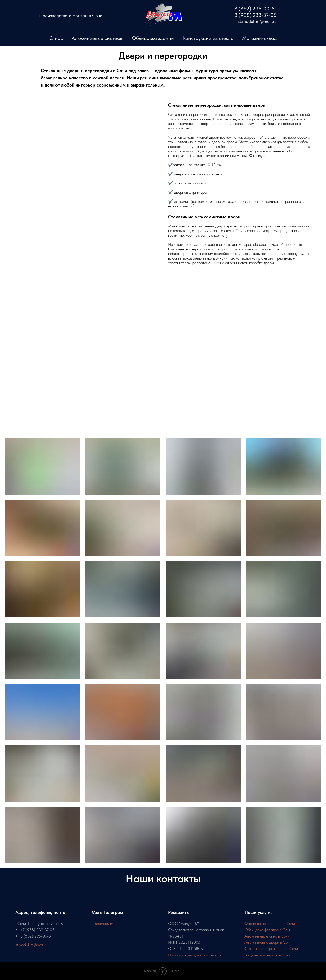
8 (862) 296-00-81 (37, 936)
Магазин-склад (259, 38)
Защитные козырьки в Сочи (268, 955)
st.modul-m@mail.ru (31, 945)
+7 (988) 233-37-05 (37, 930)
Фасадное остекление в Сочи (270, 923)
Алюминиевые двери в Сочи (268, 942)
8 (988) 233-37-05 (255, 15)
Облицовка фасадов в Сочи (268, 930)
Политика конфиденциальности (194, 955)
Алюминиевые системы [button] (97, 38)
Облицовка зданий (153, 38)
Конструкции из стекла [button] (208, 38)
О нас (56, 38)
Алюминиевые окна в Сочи (267, 936)
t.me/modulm (102, 923)
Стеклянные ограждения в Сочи (271, 949)
